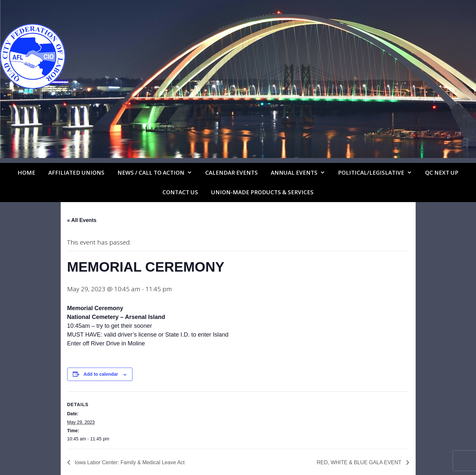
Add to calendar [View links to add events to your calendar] (101, 374)
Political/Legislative (378, 173)
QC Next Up (442, 173)
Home (26, 173)
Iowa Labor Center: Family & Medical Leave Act (129, 462)
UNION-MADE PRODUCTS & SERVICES (262, 192)
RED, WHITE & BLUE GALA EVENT (360, 462)
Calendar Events (231, 173)
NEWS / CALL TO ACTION (158, 173)
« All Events (82, 220)
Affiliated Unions (76, 173)
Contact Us (180, 192)
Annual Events (301, 173)
